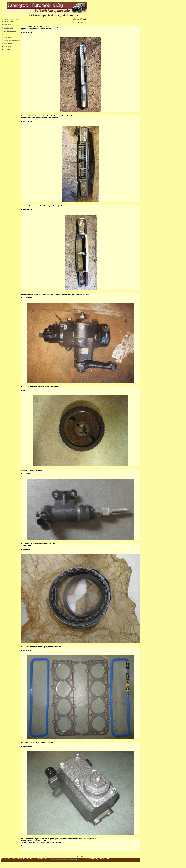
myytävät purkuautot (10, 31)
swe (13, 19)
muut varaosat (8, 37)
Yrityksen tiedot (9, 49)
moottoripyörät (9, 28)
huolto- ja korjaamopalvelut (12, 40)
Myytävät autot (9, 22)
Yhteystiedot (8, 46)
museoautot (8, 25)
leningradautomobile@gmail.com (64, 859)
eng (9, 19)
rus (17, 19)
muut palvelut (8, 43)
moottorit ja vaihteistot (11, 34)
